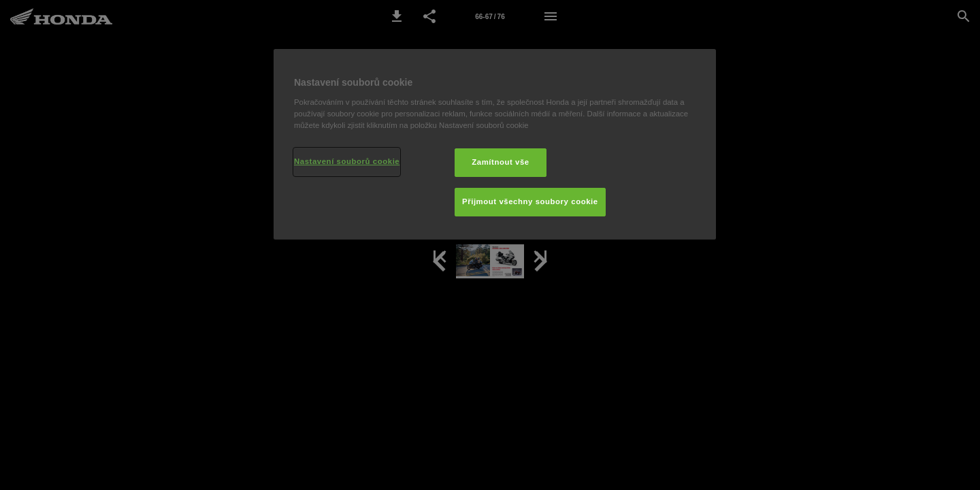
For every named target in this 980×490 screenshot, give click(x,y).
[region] (495, 144)
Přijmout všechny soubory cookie (530, 201)
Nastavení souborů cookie (347, 161)
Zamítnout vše (501, 162)
